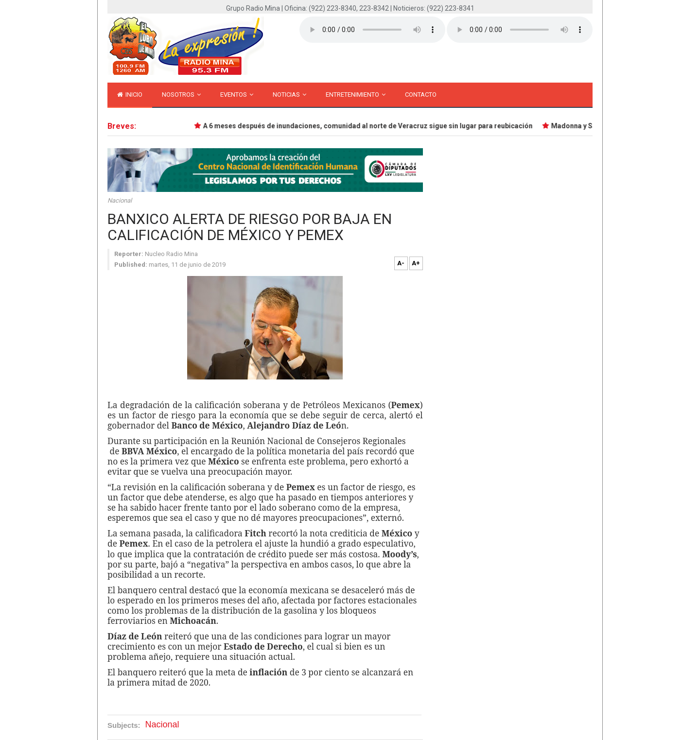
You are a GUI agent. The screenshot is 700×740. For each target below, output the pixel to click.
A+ (416, 263)
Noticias (289, 95)
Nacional (120, 200)
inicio (130, 95)
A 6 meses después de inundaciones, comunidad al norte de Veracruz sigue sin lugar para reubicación (369, 126)
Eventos (237, 95)
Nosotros (181, 95)
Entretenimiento (356, 95)
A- (401, 263)
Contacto (421, 95)
